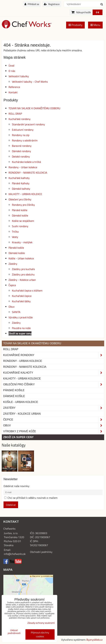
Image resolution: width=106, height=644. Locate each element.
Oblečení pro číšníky (20, 199)
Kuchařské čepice (22, 296)
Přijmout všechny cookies (40, 634)
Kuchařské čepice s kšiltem (27, 291)
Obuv (12, 307)
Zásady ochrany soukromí (41, 623)
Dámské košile (20, 215)
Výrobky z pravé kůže (21, 317)
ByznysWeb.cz (94, 640)
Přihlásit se (32, 4)
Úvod (11, 66)
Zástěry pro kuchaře (23, 269)
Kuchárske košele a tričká (26, 162)
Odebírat (11, 505)
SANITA (16, 312)
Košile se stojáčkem (23, 221)
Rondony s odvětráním (25, 140)
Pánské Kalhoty (21, 183)
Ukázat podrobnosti (14, 632)
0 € (98, 12)
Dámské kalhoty (21, 189)
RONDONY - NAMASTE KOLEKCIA (28, 173)
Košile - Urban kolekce (21, 258)
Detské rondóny (21, 156)
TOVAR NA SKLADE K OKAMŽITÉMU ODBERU (34, 108)
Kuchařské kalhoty (19, 178)
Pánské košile (20, 210)
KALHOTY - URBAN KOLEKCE (25, 194)
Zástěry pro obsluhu (23, 274)
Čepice (12, 285)
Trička (15, 232)
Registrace (52, 4)
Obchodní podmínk (41, 552)
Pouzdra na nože (21, 328)
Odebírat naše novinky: (17, 486)
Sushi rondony (20, 226)
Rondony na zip (21, 135)
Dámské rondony (21, 151)
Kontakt (13, 92)
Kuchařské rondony (20, 119)
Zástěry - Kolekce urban (22, 280)
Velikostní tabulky (19, 76)
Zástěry (13, 264)
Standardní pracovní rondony (28, 124)
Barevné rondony (22, 146)
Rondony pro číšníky (23, 205)
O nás (12, 71)
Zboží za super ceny (20, 333)
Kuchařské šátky (21, 301)
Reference (14, 87)
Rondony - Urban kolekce (23, 167)
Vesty (15, 237)
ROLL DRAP (15, 114)
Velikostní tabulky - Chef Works (30, 82)
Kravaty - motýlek (22, 242)
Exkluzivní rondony (23, 130)
